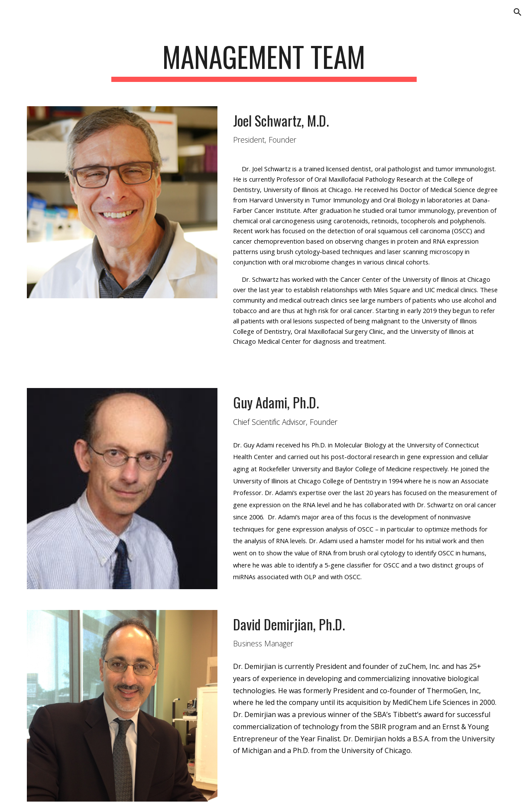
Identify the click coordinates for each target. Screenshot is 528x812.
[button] (518, 12)
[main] (264, 61)
